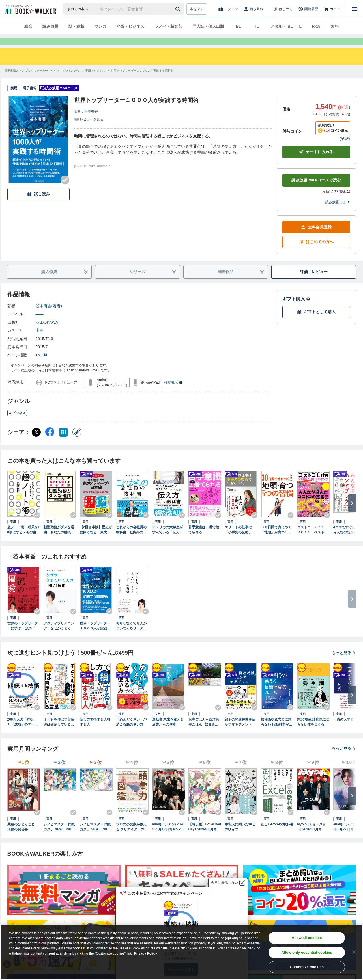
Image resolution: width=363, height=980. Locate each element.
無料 (335, 26)
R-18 (316, 26)
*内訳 (345, 149)
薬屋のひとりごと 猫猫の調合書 (23, 837)
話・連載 (76, 26)
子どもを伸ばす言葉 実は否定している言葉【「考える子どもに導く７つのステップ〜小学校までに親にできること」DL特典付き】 (59, 732)
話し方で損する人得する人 (95, 732)
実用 (40, 341)
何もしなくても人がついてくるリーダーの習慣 (131, 636)
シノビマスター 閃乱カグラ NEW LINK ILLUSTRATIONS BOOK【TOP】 (60, 837)
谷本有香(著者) (49, 316)
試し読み (38, 204)
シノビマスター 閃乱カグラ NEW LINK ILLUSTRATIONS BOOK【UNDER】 (96, 837)
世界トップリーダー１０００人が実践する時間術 (95, 636)
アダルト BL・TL (286, 26)
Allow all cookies (307, 938)
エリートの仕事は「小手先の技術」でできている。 (240, 540)
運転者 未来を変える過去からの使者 (168, 732)
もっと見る (344, 663)
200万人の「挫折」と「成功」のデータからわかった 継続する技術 (23, 732)
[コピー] (77, 442)
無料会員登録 (316, 237)
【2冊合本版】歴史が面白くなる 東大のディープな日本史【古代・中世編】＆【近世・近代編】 (96, 540)
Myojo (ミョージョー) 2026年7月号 (312, 837)
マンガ (100, 26)
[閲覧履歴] (308, 9)
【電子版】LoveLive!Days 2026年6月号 (205, 837)
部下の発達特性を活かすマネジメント (240, 732)
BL (238, 26)
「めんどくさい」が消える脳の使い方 (131, 732)
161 (41, 365)
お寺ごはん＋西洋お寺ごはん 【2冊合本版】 (204, 732)
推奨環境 (173, 393)
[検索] (179, 9)
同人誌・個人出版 (208, 26)
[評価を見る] (89, 129)
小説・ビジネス (130, 26)
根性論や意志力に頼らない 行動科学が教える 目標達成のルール (277, 732)
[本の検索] (80, 9)
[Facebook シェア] (50, 442)
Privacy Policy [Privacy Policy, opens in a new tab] (146, 953)
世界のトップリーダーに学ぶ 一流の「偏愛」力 (23, 636)
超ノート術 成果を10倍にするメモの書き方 (24, 540)
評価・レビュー (314, 282)
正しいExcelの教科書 (277, 834)
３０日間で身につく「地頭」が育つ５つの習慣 (276, 540)
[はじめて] (283, 9)
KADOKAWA (47, 332)
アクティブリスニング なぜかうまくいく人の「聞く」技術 (59, 636)
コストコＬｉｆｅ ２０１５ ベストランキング (312, 540)
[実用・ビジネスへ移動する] (95, 81)
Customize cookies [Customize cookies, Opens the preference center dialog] (307, 967)
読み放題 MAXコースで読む (316, 190)
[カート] (332, 9)
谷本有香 (91, 122)
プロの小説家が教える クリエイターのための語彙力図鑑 (132, 837)
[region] (181, 952)
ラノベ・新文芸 (168, 26)
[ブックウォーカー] (30, 9)
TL (256, 26)
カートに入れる (316, 162)
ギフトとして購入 (316, 322)
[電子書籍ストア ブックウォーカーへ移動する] (26, 81)
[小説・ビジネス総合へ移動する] (66, 81)
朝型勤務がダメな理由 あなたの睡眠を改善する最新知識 (59, 540)
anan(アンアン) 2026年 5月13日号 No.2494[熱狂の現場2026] (168, 837)
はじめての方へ (316, 252)
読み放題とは (338, 212)
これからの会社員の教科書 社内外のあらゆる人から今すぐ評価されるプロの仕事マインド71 (131, 540)
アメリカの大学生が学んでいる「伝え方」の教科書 (167, 540)
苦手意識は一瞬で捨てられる (204, 540)
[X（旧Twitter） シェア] (36, 442)
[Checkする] (65, 190)
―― (40, 324)
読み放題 (50, 26)
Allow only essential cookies (307, 952)
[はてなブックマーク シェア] (63, 442)
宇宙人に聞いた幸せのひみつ (240, 837)
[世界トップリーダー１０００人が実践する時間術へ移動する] (142, 81)
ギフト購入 (296, 309)
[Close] (354, 952)
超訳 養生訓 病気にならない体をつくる (313, 732)
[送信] (179, 9)
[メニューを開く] (355, 9)
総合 (28, 26)
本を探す (197, 9)
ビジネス (17, 423)
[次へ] (352, 513)
